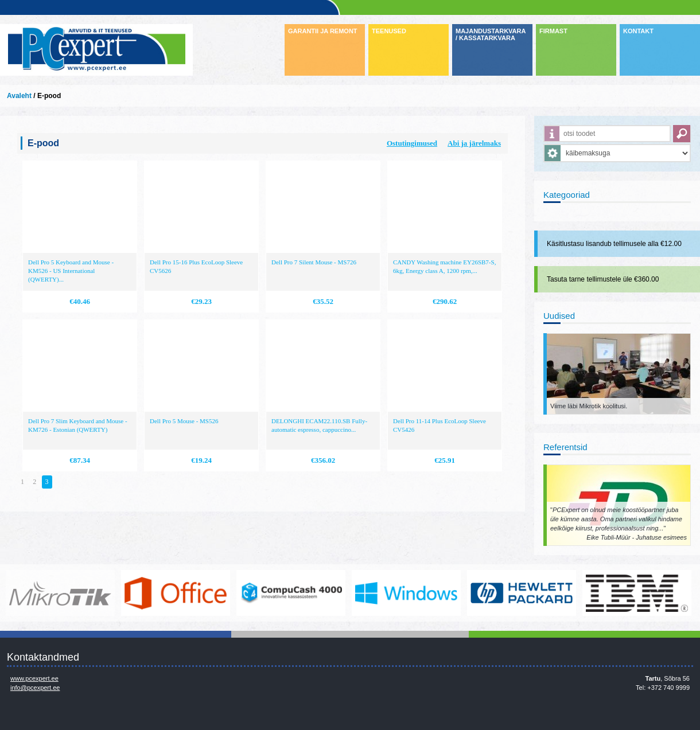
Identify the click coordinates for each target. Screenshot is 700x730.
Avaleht (19, 96)
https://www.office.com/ (176, 593)
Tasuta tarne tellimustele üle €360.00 (603, 279)
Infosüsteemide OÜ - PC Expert (96, 50)
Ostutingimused (412, 143)
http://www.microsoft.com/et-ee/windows (406, 593)
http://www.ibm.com (637, 593)
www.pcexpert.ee (34, 678)
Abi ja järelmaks (474, 143)
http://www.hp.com (522, 593)
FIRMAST (553, 31)
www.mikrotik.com (60, 593)
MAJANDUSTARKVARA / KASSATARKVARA (491, 34)
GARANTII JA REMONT (323, 31)
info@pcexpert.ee (35, 688)
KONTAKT (638, 31)
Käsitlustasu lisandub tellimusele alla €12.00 (614, 244)
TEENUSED (389, 31)
